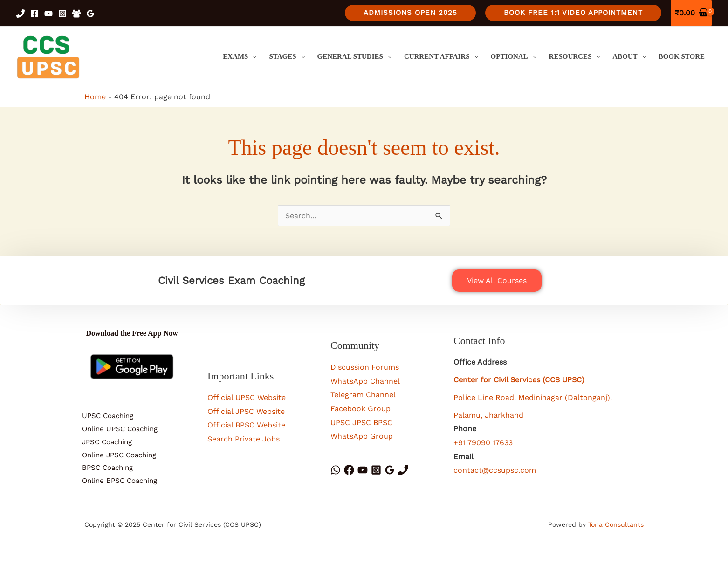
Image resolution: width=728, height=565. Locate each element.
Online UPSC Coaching (115, 429)
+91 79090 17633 (483, 443)
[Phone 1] (21, 14)
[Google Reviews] (90, 14)
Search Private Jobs (244, 439)
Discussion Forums (365, 367)
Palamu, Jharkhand (488, 415)
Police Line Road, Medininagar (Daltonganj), (533, 397)
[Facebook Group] (76, 14)
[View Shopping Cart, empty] (691, 13)
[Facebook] (34, 14)
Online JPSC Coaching (114, 455)
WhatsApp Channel (365, 381)
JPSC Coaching (102, 442)
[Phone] (403, 470)
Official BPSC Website (246, 425)
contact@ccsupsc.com (495, 470)
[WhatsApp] (336, 470)
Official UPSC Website (247, 397)
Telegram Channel (363, 395)
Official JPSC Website (246, 411)
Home (95, 97)
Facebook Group (361, 409)
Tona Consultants (616, 524)
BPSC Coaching (103, 468)
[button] (410, 13)
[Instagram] (62, 14)
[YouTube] (48, 14)
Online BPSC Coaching (115, 481)
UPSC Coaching (103, 416)
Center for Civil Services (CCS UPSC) (519, 380)
